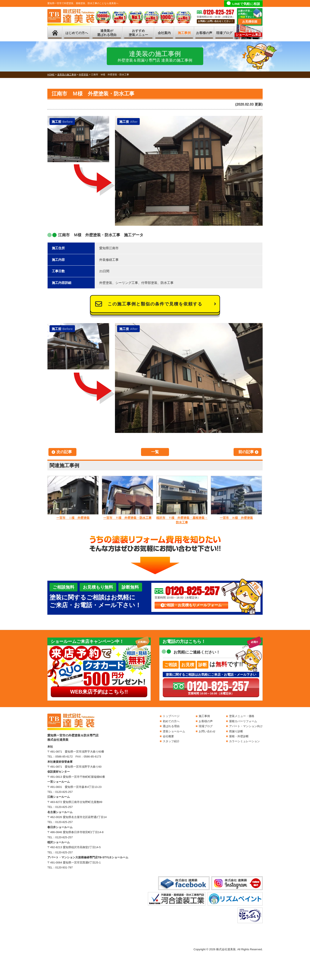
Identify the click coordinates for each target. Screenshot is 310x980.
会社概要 (168, 736)
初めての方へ (171, 721)
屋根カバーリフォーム (243, 721)
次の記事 (64, 452)
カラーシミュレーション (244, 741)
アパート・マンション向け (246, 726)
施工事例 (184, 33)
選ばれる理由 (171, 726)
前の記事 (246, 452)
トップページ (171, 716)
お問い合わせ (207, 731)
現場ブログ (224, 33)
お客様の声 (204, 33)
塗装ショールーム (174, 731)
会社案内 (164, 33)
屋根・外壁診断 (239, 736)
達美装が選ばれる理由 (107, 33)
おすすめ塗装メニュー (138, 33)
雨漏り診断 (236, 731)
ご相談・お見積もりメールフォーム (192, 605)
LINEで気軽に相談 (246, 4)
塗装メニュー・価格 (242, 716)
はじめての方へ (77, 33)
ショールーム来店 (248, 35)
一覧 (155, 452)
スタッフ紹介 (171, 741)
